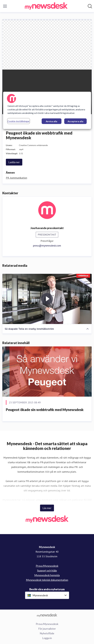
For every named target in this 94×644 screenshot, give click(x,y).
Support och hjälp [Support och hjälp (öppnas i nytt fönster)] (47, 570)
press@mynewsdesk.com (47, 246)
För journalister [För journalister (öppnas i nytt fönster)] (47, 629)
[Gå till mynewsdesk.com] (47, 615)
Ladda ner (14, 162)
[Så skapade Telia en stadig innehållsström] (47, 299)
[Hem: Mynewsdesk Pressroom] (46, 6)
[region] (47, 110)
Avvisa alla (51, 121)
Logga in (47, 638)
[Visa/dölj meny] (5, 6)
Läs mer (47, 508)
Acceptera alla (75, 121)
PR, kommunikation (16, 178)
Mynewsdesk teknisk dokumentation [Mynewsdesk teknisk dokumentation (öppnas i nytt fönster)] (47, 580)
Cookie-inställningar (19, 121)
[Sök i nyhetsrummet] (90, 6)
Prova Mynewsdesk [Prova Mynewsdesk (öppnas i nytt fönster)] (47, 566)
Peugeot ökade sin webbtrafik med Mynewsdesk (45, 410)
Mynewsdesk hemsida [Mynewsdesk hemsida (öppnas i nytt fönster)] (47, 575)
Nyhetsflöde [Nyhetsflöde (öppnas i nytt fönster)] (47, 633)
